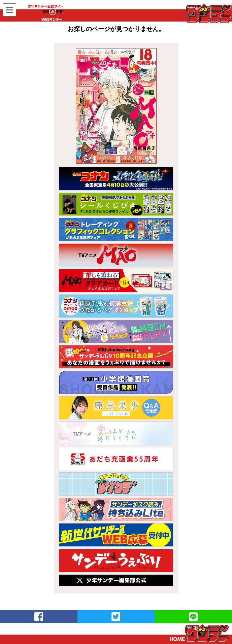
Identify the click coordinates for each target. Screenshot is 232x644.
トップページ (199, 633)
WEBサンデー (208, 13)
